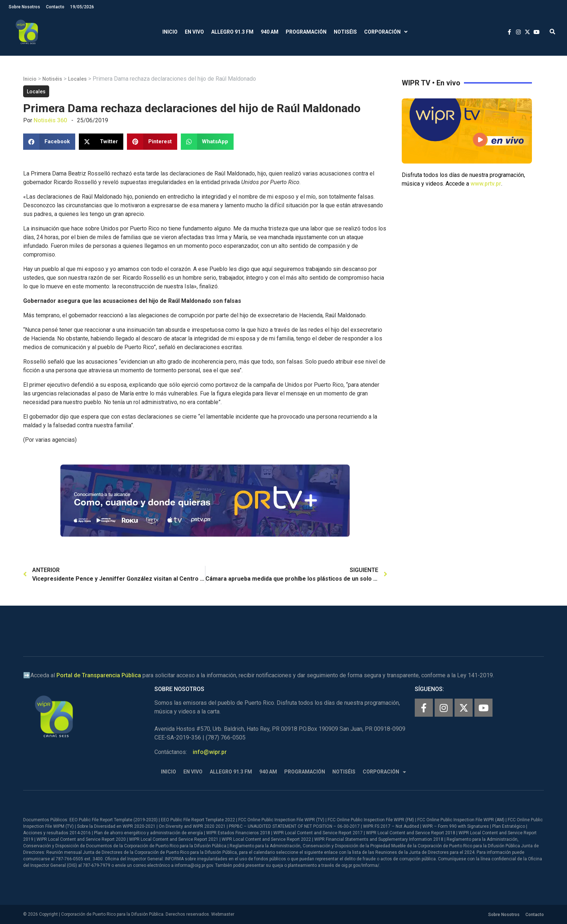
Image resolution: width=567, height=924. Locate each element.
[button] (552, 32)
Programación (306, 32)
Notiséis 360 (50, 120)
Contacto (55, 7)
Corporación (386, 32)
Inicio (170, 32)
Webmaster (223, 914)
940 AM (270, 32)
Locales (77, 79)
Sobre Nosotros (24, 7)
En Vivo (194, 32)
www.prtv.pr (486, 184)
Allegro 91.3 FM (232, 32)
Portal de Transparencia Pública (99, 675)
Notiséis (345, 32)
